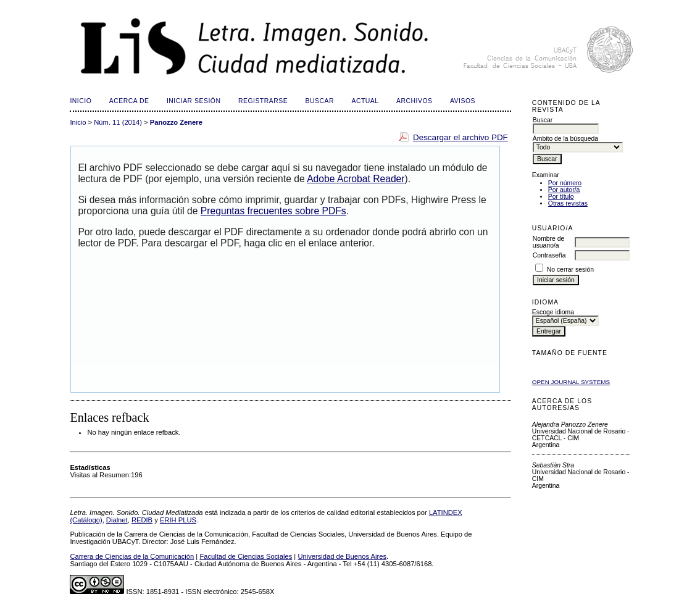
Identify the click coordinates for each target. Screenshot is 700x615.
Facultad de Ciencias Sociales (246, 556)
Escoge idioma (553, 312)
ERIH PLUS (178, 520)
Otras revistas (568, 203)
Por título (561, 197)
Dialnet (117, 520)
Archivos (414, 101)
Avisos (463, 101)
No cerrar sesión (570, 270)
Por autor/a (564, 190)
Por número (565, 183)
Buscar (320, 101)
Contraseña (549, 255)
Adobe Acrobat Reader (356, 179)
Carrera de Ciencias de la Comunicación (132, 556)
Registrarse (263, 101)
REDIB (142, 520)
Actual (365, 101)
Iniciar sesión (194, 101)
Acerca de (129, 101)
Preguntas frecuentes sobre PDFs (273, 211)
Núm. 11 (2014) (118, 122)
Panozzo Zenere (176, 122)
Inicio (81, 101)
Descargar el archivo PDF (460, 137)
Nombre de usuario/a (548, 242)
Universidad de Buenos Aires (342, 556)
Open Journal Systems (571, 382)
